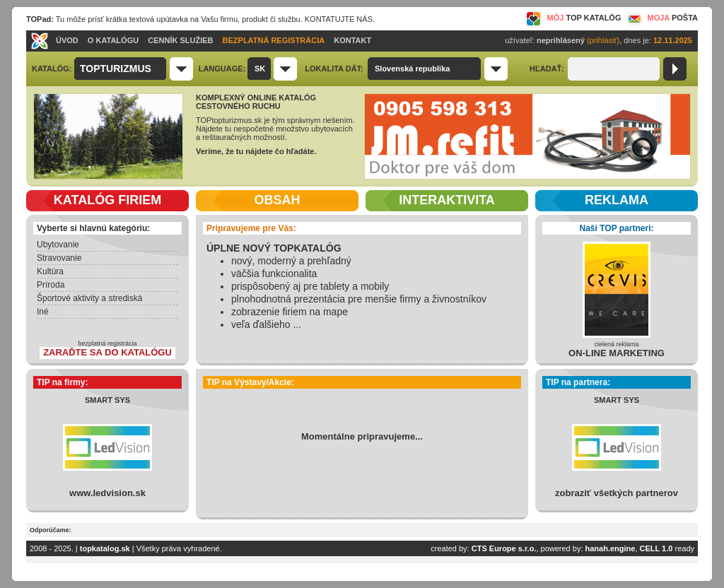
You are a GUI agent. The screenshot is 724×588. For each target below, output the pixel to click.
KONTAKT (352, 40)
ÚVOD (67, 40)
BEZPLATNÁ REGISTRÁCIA (274, 40)
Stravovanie (59, 258)
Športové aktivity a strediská (89, 298)
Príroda (51, 285)
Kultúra (50, 271)
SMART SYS (107, 400)
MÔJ (573, 18)
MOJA (661, 18)
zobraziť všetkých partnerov (617, 493)
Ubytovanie (58, 245)
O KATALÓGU (113, 40)
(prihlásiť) (603, 40)
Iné (43, 312)
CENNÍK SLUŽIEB (180, 40)
